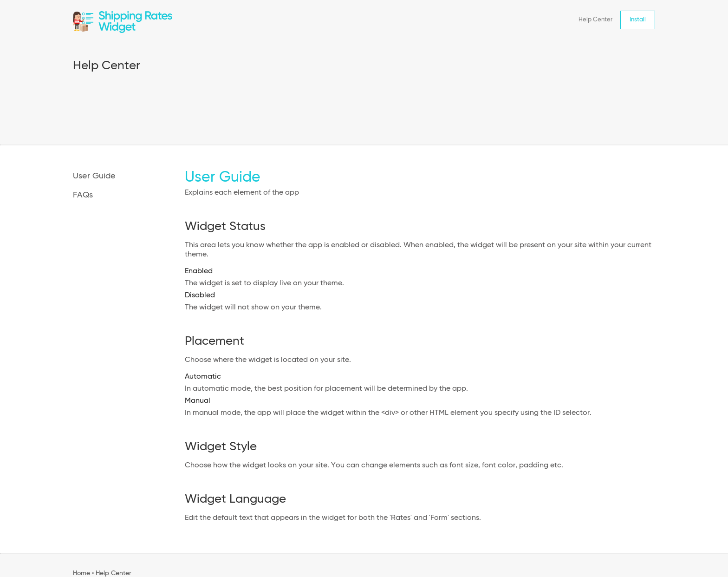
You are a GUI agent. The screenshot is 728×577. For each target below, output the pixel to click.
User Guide (94, 176)
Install (638, 20)
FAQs (83, 195)
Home (81, 573)
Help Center (595, 20)
